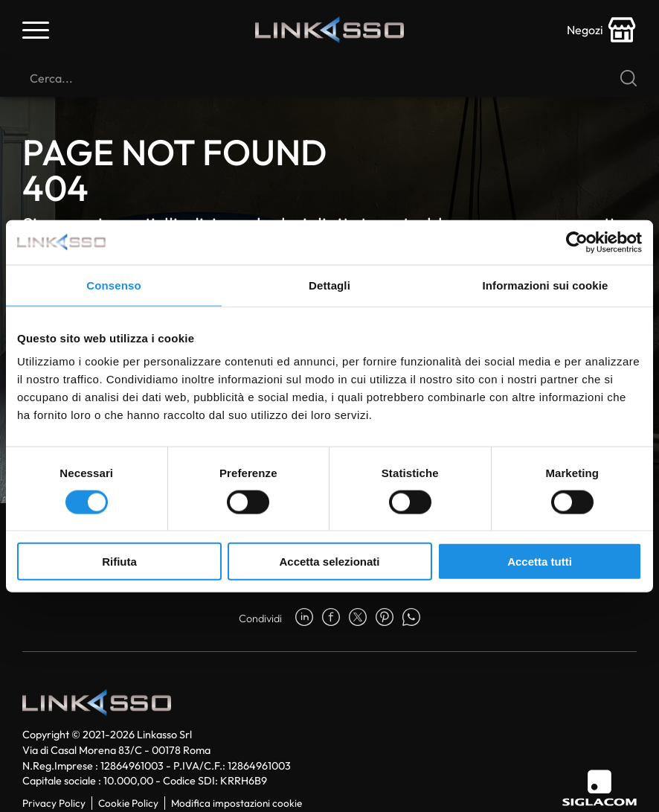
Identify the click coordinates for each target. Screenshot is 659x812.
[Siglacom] (599, 788)
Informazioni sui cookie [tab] (546, 285)
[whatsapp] (411, 618)
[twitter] (358, 618)
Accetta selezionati (329, 562)
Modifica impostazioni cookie (237, 803)
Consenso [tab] (113, 285)
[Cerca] (329, 78)
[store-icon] (602, 30)
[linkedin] (304, 618)
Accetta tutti (540, 562)
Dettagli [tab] (329, 285)
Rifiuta (119, 562)
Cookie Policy (128, 803)
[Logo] (329, 30)
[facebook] (331, 618)
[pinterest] (385, 618)
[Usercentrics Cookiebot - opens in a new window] (577, 242)
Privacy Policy (54, 803)
